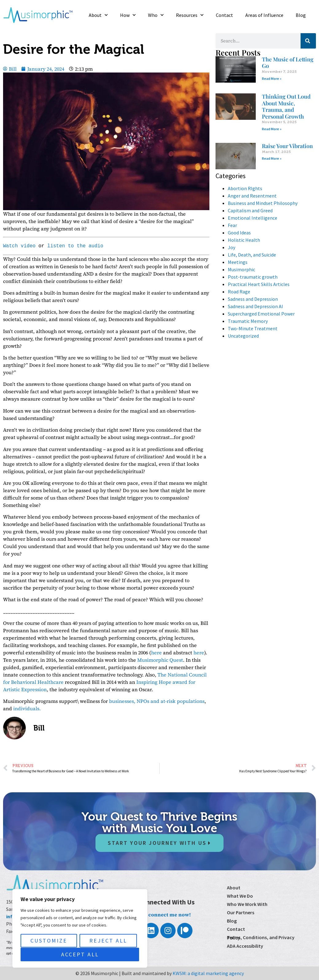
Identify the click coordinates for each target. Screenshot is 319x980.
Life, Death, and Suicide (252, 255)
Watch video (19, 246)
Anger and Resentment (252, 196)
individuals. (27, 708)
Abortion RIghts (245, 188)
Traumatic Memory (248, 321)
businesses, (122, 701)
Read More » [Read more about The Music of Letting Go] (272, 78)
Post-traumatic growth (253, 277)
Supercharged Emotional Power (261, 314)
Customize (49, 941)
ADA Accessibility (245, 946)
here (156, 653)
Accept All (80, 954)
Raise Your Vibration (287, 146)
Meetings (238, 262)
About (98, 15)
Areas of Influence (264, 15)
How (128, 15)
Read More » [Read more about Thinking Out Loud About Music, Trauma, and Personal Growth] (272, 129)
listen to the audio (75, 246)
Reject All (108, 941)
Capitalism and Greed (250, 210)
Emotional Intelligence (253, 218)
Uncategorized (243, 336)
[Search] (308, 41)
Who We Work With (247, 904)
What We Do (240, 896)
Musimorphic (241, 269)
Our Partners (241, 912)
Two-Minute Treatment (253, 328)
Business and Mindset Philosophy (263, 203)
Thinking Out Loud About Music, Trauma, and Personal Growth (286, 106)
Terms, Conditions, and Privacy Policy (261, 937)
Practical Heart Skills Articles (259, 284)
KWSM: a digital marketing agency (208, 973)
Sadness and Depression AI (255, 306)
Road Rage (239, 292)
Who (156, 15)
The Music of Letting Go (288, 63)
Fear (232, 225)
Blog (301, 15)
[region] (80, 929)
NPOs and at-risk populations (171, 701)
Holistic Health (244, 240)
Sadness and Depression (253, 299)
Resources (190, 15)
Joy (231, 247)
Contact (224, 15)
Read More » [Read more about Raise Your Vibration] (272, 158)
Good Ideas (239, 233)
